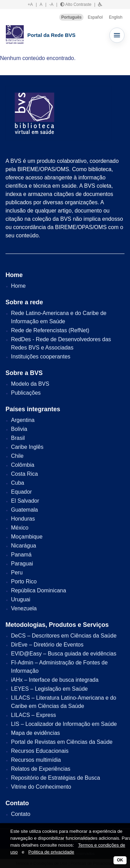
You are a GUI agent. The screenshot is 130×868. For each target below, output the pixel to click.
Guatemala (24, 510)
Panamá (21, 555)
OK (120, 860)
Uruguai (21, 599)
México (20, 528)
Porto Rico (24, 581)
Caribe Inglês (27, 447)
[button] (100, 4)
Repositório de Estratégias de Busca (56, 778)
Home (18, 286)
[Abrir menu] (117, 35)
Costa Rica (24, 474)
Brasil (18, 438)
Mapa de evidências (35, 733)
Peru (17, 573)
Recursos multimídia (36, 760)
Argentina (23, 420)
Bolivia (19, 429)
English (116, 17)
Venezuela (24, 608)
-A (51, 4)
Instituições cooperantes (41, 357)
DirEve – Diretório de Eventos (47, 645)
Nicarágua (24, 546)
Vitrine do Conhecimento (41, 787)
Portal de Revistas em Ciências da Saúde (62, 742)
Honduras (23, 519)
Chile (17, 456)
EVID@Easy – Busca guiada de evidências (64, 654)
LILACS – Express (34, 715)
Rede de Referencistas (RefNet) (50, 330)
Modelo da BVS (30, 384)
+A (30, 4)
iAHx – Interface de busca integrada (55, 680)
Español (95, 17)
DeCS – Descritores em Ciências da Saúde (64, 636)
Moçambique (27, 537)
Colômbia (23, 465)
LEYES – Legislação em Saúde (49, 689)
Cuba (18, 483)
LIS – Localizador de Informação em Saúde (64, 724)
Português (71, 17)
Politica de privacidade (51, 852)
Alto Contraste (76, 4)
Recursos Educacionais (40, 751)
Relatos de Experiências (41, 769)
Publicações (26, 393)
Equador (21, 492)
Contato (21, 814)
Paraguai (22, 564)
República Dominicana (39, 590)
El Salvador (25, 501)
